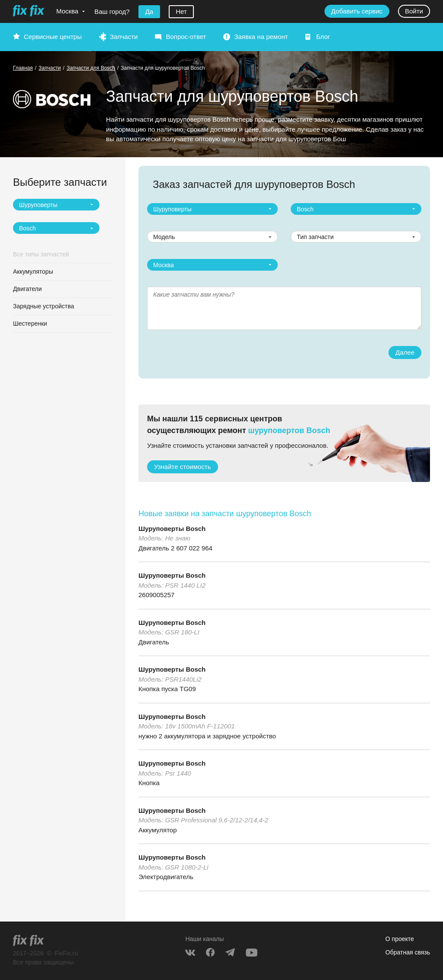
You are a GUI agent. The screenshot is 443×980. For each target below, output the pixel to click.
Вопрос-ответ (186, 37)
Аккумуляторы (33, 272)
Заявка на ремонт (261, 37)
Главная (23, 68)
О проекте (400, 939)
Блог (323, 37)
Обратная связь (408, 952)
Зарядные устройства (43, 306)
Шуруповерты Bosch (172, 529)
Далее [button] (405, 352)
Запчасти (124, 37)
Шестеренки (30, 323)
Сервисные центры (53, 37)
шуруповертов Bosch (289, 430)
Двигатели (27, 289)
